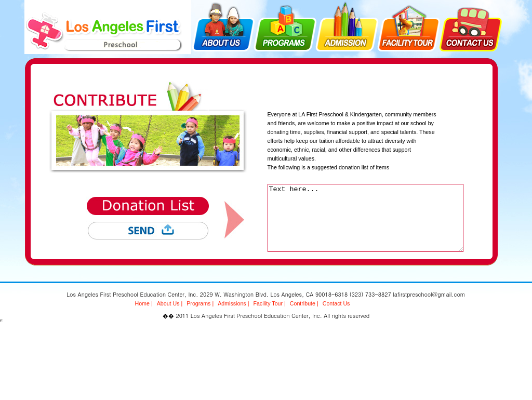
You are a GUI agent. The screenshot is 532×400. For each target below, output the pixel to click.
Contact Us (336, 303)
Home (142, 303)
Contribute (303, 303)
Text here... (365, 218)
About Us (168, 303)
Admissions (232, 303)
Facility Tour (268, 303)
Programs (198, 303)
